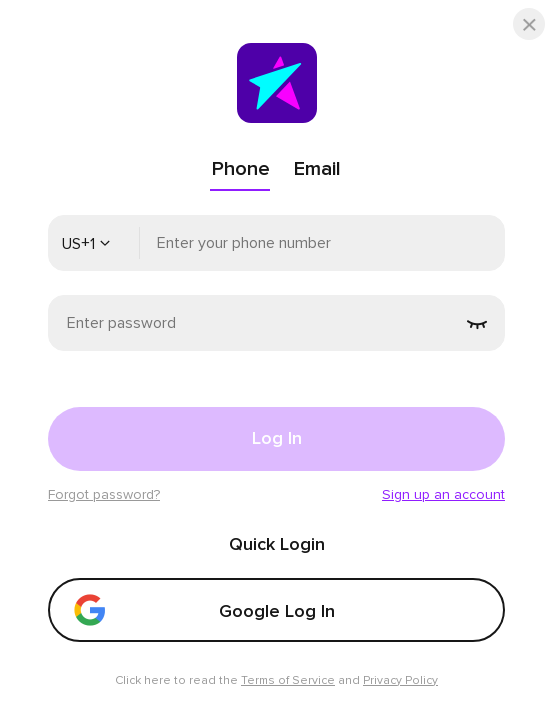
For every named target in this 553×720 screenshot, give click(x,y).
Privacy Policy (400, 680)
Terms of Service (288, 680)
